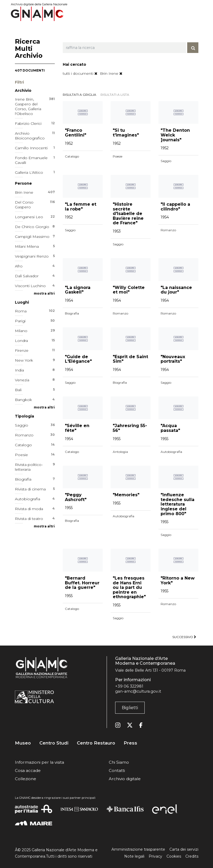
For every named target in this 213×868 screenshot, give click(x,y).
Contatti (117, 770)
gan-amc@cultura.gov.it (138, 691)
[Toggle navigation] (195, 14)
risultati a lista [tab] (115, 95)
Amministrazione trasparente (138, 849)
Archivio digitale (125, 779)
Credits (192, 856)
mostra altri (44, 293)
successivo (184, 637)
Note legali (134, 856)
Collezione (26, 779)
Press (130, 743)
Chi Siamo (119, 762)
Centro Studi (54, 743)
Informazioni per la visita (39, 762)
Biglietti (130, 708)
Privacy (155, 856)
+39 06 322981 (129, 686)
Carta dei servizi (184, 849)
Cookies (174, 856)
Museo (23, 743)
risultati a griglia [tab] (80, 95)
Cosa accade (28, 770)
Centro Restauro (96, 743)
